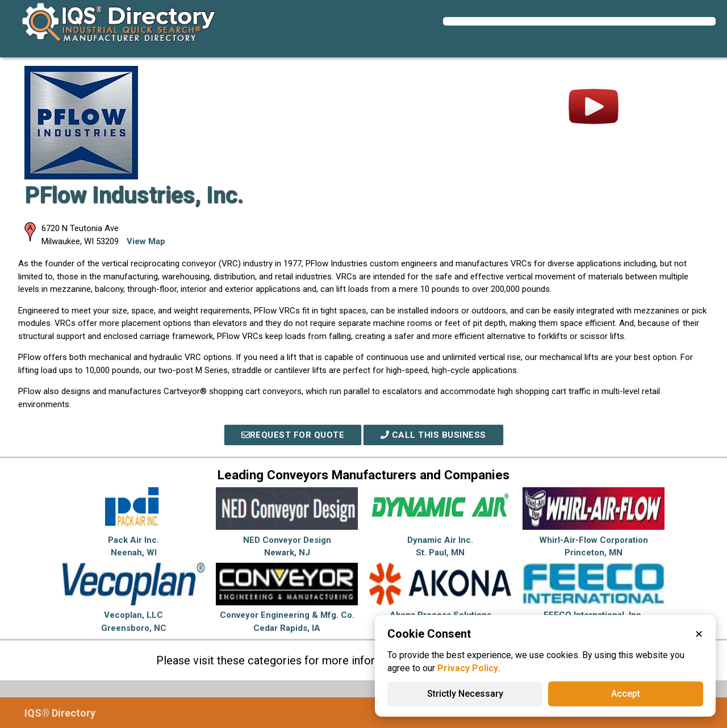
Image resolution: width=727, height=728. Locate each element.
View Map (146, 241)
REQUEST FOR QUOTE (293, 435)
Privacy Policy (468, 668)
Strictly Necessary (465, 694)
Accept (626, 694)
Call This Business (433, 435)
